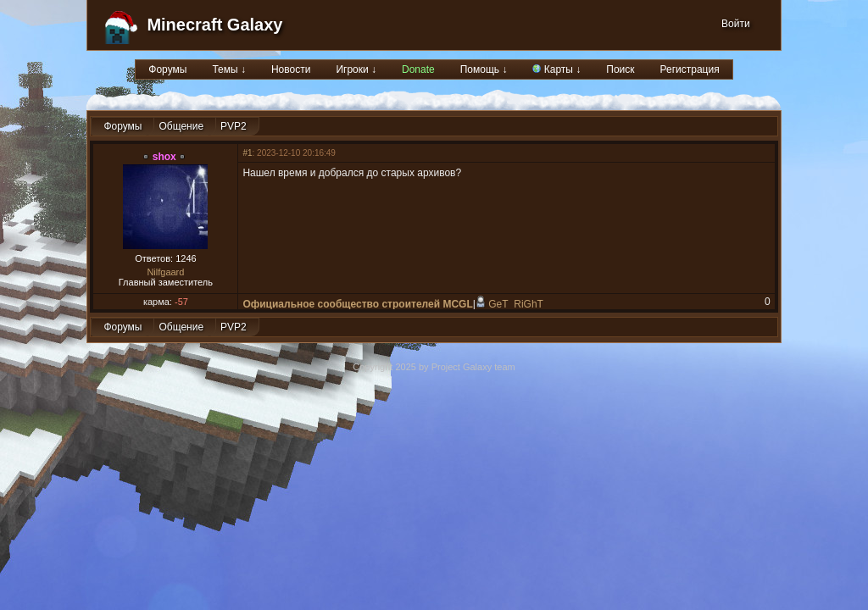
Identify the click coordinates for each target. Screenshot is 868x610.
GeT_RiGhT (516, 304)
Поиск (620, 69)
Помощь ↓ (484, 69)
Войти (736, 24)
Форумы (167, 69)
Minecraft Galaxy (214, 25)
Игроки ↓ (356, 69)
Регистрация (690, 69)
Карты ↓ (556, 69)
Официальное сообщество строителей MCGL (357, 304)
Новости (291, 69)
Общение (181, 126)
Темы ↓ (229, 69)
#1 (247, 153)
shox (164, 157)
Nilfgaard (165, 272)
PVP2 (234, 126)
